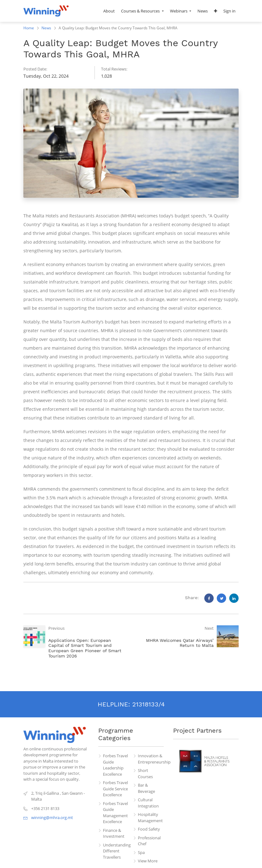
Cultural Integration (148, 803)
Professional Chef (149, 841)
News (46, 28)
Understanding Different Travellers (116, 851)
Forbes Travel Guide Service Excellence (115, 789)
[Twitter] (221, 598)
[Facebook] (209, 598)
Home (29, 28)
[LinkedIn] (234, 598)
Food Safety (149, 829)
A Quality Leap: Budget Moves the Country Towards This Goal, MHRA (118, 28)
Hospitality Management (150, 817)
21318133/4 (148, 704)
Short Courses (145, 773)
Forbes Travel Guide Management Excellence (115, 813)
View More (148, 861)
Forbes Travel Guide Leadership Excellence (115, 765)
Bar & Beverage (146, 788)
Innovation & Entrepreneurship (151, 759)
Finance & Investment (114, 833)
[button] (216, 11)
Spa (141, 852)
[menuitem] (109, 11)
